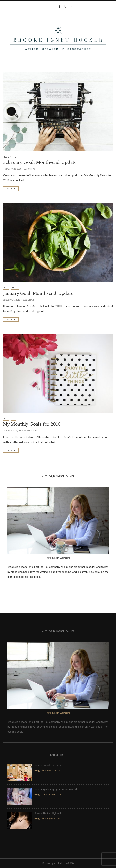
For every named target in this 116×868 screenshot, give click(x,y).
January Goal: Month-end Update (38, 293)
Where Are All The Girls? (48, 765)
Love (43, 795)
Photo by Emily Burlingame (58, 558)
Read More (11, 189)
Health (15, 288)
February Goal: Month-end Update (40, 162)
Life (14, 157)
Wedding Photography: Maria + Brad (56, 789)
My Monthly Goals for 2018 (32, 424)
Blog (6, 157)
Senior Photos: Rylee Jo (48, 813)
